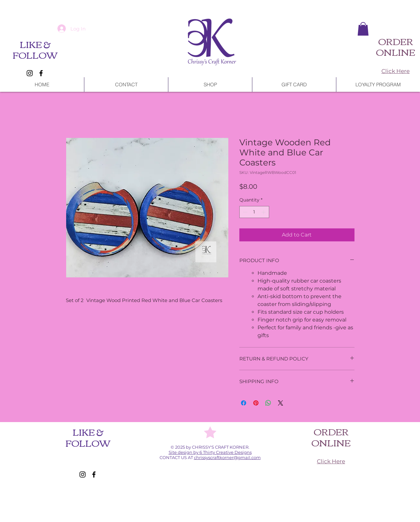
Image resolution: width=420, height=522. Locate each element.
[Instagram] (30, 73)
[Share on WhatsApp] (268, 403)
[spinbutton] (254, 212)
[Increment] (264, 212)
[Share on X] (281, 403)
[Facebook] (41, 73)
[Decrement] (244, 212)
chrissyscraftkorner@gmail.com (227, 457)
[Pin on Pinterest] (256, 403)
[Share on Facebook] (244, 403)
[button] (363, 29)
